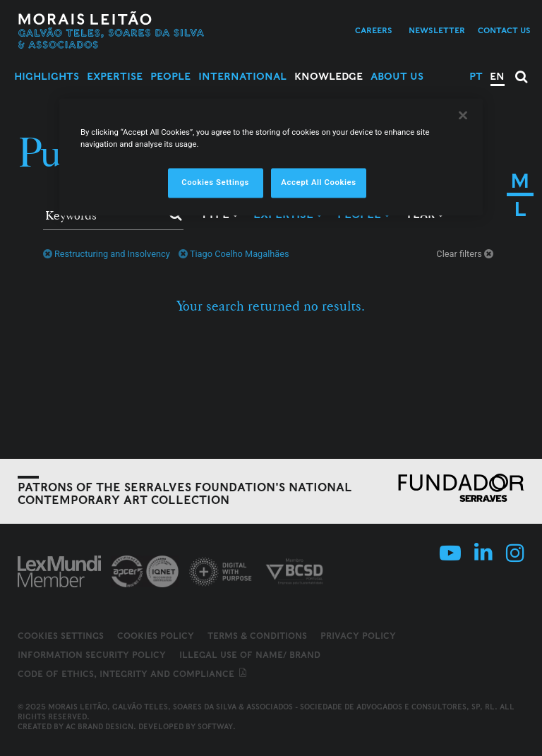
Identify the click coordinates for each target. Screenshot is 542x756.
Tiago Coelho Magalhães (234, 254)
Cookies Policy (156, 636)
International (242, 76)
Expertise (115, 76)
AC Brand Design (100, 726)
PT (476, 76)
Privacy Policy (358, 636)
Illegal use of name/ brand (250, 655)
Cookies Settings (61, 636)
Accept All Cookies (318, 182)
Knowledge (329, 76)
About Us (397, 76)
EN (497, 76)
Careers (374, 30)
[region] (271, 157)
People (170, 76)
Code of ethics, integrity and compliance (133, 674)
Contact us (504, 30)
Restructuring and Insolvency (107, 254)
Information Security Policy (92, 655)
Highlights (47, 76)
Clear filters (466, 254)
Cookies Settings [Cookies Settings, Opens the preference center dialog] (215, 182)
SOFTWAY (215, 726)
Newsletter (437, 30)
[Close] (463, 115)
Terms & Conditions (257, 636)
